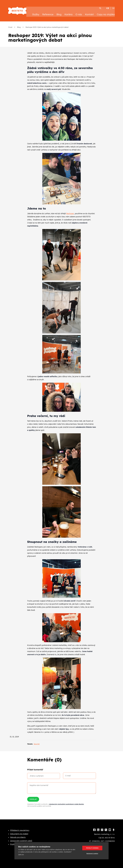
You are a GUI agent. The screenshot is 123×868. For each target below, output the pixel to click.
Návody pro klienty (18, 835)
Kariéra (68, 12)
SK (113, 6)
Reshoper (70, 212)
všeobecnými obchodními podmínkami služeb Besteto (66, 802)
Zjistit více (21, 854)
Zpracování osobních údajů (21, 839)
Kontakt (89, 12)
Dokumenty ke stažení (19, 832)
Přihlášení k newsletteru (20, 828)
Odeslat (33, 797)
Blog (59, 12)
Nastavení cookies (93, 853)
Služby (36, 12)
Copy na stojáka (106, 12)
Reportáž (37, 742)
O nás (79, 12)
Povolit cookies (93, 848)
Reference (48, 12)
